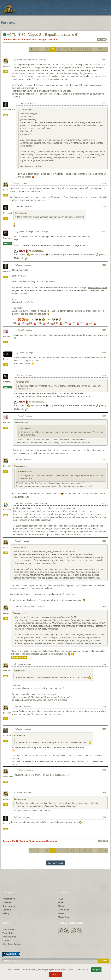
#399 (104, 793)
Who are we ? (9, 929)
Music (61, 906)
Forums (8, 40)
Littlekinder (9, 110)
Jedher (6, 613)
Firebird (7, 238)
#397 (104, 729)
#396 (104, 706)
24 (77, 49)
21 (59, 49)
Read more (83, 969)
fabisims (7, 272)
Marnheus (7, 510)
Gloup (6, 359)
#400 (104, 817)
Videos (61, 902)
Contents (7, 910)
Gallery (6, 913)
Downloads (63, 910)
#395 (104, 664)
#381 (104, 60)
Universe (7, 902)
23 (71, 49)
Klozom (18, 213)
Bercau (6, 824)
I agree (97, 970)
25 (83, 49)
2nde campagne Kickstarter (45, 40)
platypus (22, 110)
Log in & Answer (55, 863)
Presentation (9, 899)
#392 (104, 503)
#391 (104, 459)
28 (100, 49)
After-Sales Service (12, 944)
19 (47, 49)
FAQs (61, 899)
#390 (104, 416)
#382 (104, 103)
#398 (104, 770)
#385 (104, 232)
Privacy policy (9, 937)
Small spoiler (19, 657)
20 (53, 49)
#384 (104, 206)
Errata (61, 913)
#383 (104, 183)
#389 (104, 375)
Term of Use (8, 933)
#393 (104, 541)
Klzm (5, 190)
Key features (9, 906)
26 (88, 49)
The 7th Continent (22, 40)
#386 (104, 265)
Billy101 (7, 736)
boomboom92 (8, 777)
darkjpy (7, 66)
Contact (6, 940)
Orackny (7, 466)
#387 (104, 330)
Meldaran (7, 213)
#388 (104, 353)
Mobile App (63, 917)
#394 (104, 607)
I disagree (55, 975)
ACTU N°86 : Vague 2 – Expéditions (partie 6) (41, 35)
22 (65, 49)
